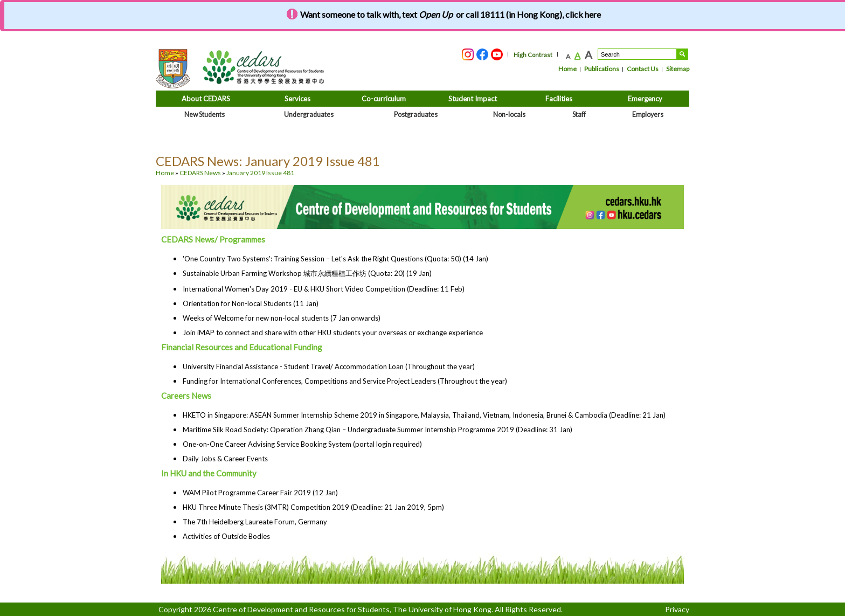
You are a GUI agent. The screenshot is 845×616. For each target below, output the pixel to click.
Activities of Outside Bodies (226, 536)
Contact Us (643, 69)
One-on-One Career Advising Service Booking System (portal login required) (302, 444)
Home (567, 69)
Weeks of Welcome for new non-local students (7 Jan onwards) (282, 318)
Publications (602, 69)
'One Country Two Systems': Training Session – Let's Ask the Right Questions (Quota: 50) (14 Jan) (335, 259)
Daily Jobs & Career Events (225, 459)
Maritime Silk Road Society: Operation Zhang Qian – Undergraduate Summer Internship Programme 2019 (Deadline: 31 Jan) (378, 430)
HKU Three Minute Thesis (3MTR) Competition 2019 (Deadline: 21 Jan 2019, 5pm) (313, 507)
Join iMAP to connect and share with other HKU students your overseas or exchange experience (333, 333)
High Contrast (533, 55)
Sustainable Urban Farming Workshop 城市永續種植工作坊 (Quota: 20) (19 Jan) (307, 273)
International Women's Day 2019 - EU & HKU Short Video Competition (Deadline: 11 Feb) (324, 289)
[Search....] (637, 54)
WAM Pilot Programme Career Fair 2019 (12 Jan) (260, 493)
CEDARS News (200, 173)
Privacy (677, 609)
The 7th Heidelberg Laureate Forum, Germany (255, 522)
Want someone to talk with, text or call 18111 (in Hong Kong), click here (451, 14)
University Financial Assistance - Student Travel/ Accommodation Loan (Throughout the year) (329, 366)
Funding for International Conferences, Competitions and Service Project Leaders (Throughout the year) (345, 381)
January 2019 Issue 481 (260, 173)
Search (682, 54)
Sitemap (678, 69)
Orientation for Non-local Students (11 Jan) (251, 303)
